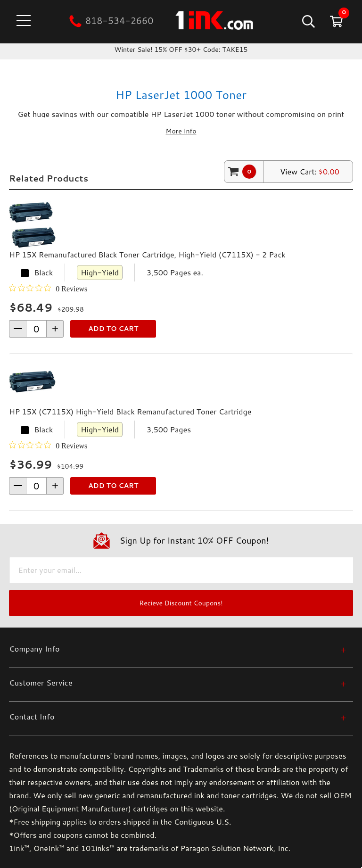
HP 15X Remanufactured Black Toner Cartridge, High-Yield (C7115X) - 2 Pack (147, 254)
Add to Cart (113, 329)
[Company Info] (178, 649)
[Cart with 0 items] (335, 21)
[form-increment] (36, 329)
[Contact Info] (178, 716)
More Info (181, 131)
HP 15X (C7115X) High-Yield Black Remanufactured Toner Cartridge (130, 411)
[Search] (308, 21)
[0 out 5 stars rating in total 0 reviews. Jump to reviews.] (48, 289)
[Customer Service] (178, 682)
